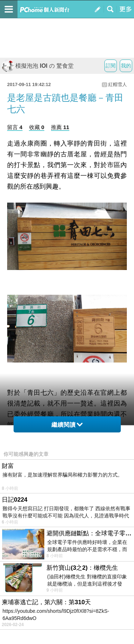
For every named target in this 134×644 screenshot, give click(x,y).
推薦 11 (60, 127)
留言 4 (15, 127)
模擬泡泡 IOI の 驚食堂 (38, 66)
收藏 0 (37, 127)
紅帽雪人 (118, 84)
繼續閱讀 (67, 425)
